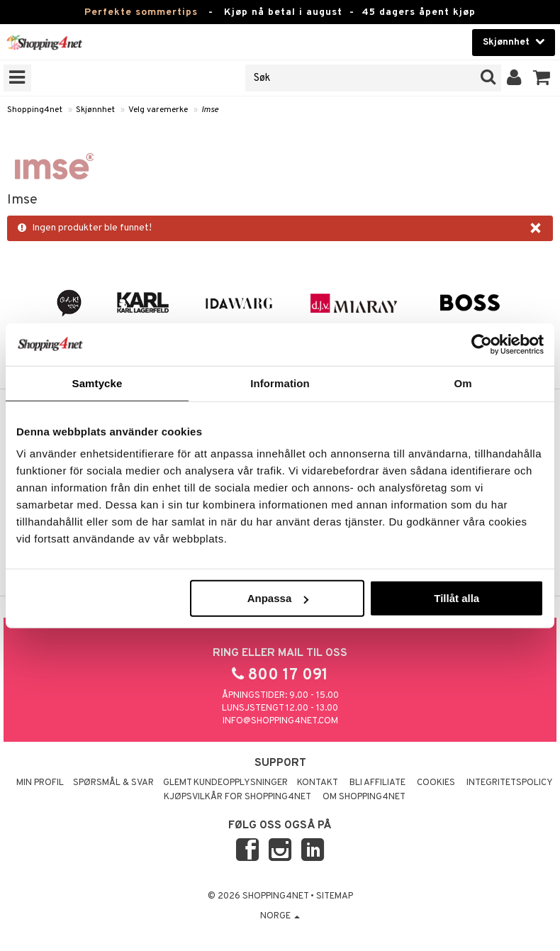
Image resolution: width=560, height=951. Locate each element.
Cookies (436, 783)
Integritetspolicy (510, 783)
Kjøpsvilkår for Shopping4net (237, 797)
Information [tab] (280, 383)
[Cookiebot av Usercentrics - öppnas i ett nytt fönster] (482, 344)
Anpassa (278, 598)
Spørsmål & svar (113, 783)
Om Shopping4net (364, 797)
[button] (542, 78)
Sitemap (335, 896)
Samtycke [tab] (97, 383)
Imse (210, 110)
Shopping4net (35, 110)
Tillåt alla (457, 598)
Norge (280, 916)
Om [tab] (463, 383)
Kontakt (318, 783)
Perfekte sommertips (141, 12)
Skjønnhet (95, 110)
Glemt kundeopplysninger (225, 783)
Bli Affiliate (377, 783)
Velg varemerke (158, 110)
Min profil (40, 783)
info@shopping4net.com (280, 721)
